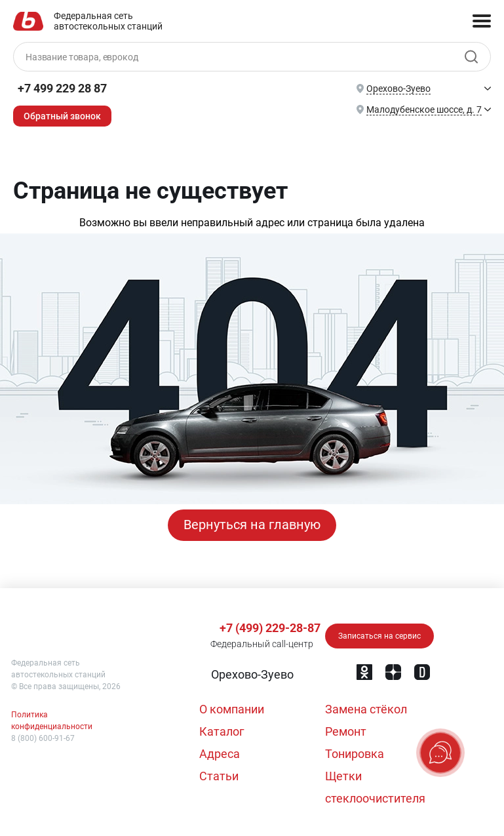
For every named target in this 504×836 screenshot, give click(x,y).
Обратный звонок (62, 116)
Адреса (220, 754)
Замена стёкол (366, 709)
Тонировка (355, 754)
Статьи (219, 776)
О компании (232, 709)
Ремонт (346, 731)
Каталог (222, 731)
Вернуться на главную (252, 525)
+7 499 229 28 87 (62, 88)
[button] (251, 675)
